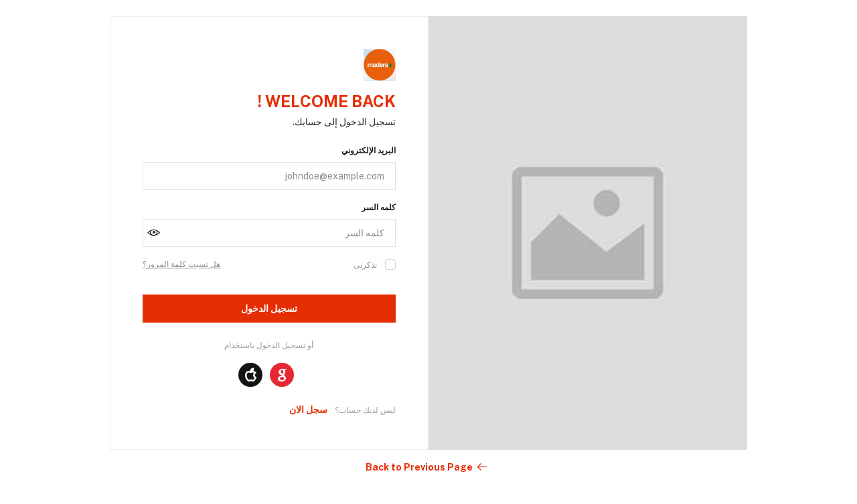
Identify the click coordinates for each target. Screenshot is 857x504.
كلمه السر (379, 207)
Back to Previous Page (427, 467)
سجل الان (308, 410)
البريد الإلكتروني (369, 151)
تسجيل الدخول (269, 309)
